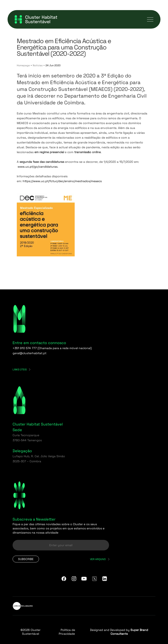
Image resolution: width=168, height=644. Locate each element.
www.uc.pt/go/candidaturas (38, 167)
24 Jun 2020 (53, 65)
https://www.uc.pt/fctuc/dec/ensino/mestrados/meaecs (62, 181)
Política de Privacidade (67, 632)
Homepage (23, 65)
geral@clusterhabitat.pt (29, 353)
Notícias (38, 65)
